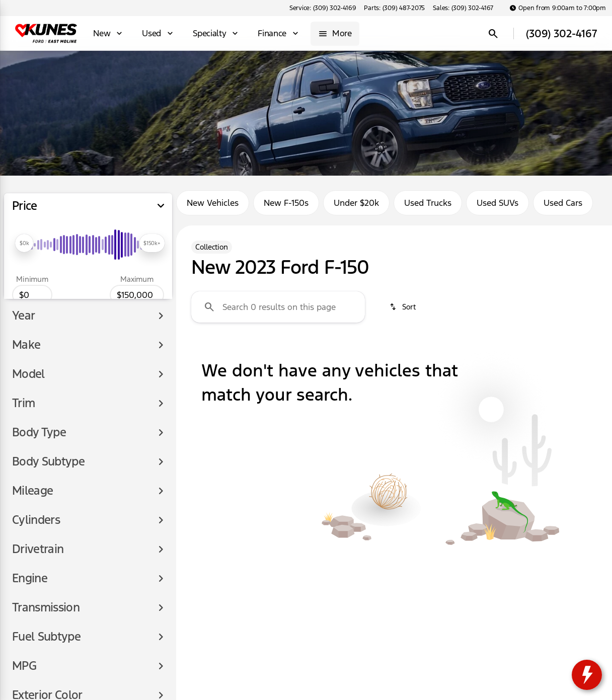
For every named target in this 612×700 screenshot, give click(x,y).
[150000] (137, 295)
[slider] (24, 243)
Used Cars (563, 203)
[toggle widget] (587, 675)
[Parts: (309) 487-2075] (394, 8)
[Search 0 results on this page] (278, 307)
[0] (32, 295)
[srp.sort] (403, 307)
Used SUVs (498, 203)
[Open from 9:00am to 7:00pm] (558, 8)
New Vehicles (213, 203)
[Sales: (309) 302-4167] (463, 8)
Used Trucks (428, 203)
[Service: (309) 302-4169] (323, 8)
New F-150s (286, 203)
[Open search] (493, 34)
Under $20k (356, 203)
